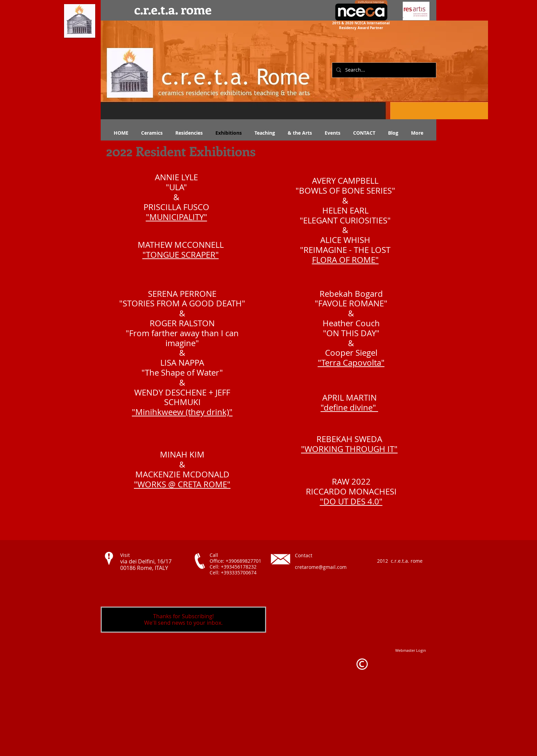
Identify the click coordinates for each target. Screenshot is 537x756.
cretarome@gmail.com (321, 567)
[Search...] (383, 70)
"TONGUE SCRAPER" (181, 255)
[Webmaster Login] (411, 650)
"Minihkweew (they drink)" (182, 412)
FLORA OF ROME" (345, 260)
